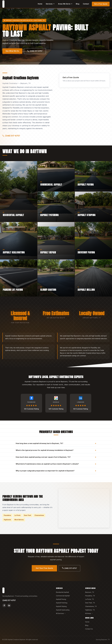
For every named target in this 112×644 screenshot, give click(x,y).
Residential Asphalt (62, 592)
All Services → (61, 613)
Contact (86, 4)
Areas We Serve (65, 4)
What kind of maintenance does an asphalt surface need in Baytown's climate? (56, 464)
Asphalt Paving (61, 599)
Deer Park (27, 515)
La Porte (17, 515)
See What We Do (12, 51)
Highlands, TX (90, 610)
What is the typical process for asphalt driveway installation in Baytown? (56, 450)
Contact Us (89, 629)
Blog (78, 4)
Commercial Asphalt (63, 596)
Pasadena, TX (90, 596)
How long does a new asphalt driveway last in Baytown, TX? (56, 443)
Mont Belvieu (19, 520)
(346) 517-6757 (35, 51)
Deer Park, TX (90, 603)
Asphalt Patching (62, 603)
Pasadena (7, 515)
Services (50, 4)
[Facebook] (4, 605)
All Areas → (89, 613)
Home (40, 4)
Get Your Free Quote (44, 568)
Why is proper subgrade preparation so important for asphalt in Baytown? (56, 471)
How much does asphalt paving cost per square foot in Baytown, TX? (56, 457)
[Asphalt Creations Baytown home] (3, 4)
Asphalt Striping (61, 606)
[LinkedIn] (9, 605)
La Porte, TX (89, 599)
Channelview (39, 515)
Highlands (7, 520)
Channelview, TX (91, 606)
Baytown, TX (90, 592)
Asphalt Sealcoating (63, 610)
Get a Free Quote (101, 4)
